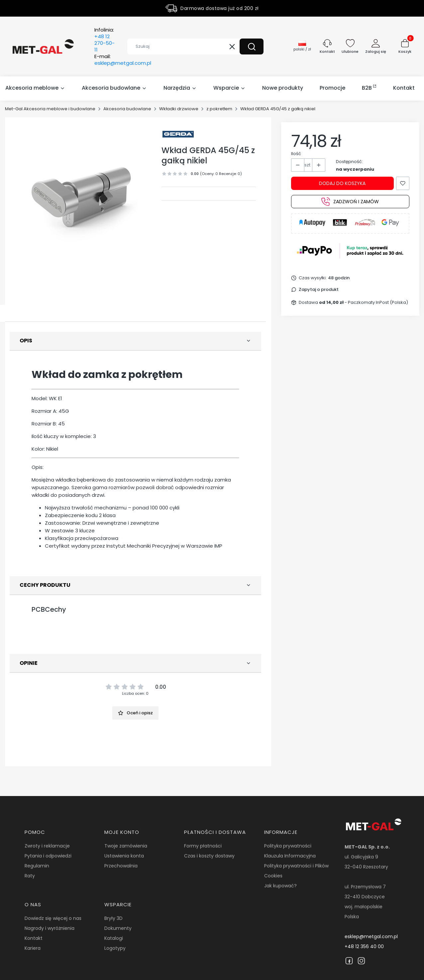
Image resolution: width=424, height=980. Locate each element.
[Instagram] (361, 961)
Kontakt (34, 938)
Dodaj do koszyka (342, 183)
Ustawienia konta (124, 856)
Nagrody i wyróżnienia (50, 928)
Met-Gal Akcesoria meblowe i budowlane (50, 109)
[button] (252, 46)
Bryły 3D (113, 918)
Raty (30, 876)
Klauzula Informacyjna (290, 856)
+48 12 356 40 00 (364, 946)
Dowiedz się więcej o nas (53, 918)
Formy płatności (203, 846)
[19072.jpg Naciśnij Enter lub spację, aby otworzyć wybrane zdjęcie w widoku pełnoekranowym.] (83, 195)
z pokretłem (219, 109)
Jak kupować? (280, 886)
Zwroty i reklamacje (47, 846)
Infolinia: (105, 40)
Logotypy (115, 948)
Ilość (296, 154)
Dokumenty (118, 928)
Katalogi (114, 938)
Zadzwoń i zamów (350, 202)
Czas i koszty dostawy (209, 856)
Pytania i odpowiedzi (48, 856)
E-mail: (123, 60)
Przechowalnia (121, 866)
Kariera (33, 948)
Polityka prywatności (288, 846)
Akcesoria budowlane (127, 109)
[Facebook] (349, 961)
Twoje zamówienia (126, 846)
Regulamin (37, 866)
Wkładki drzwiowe (179, 109)
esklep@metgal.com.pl (371, 936)
